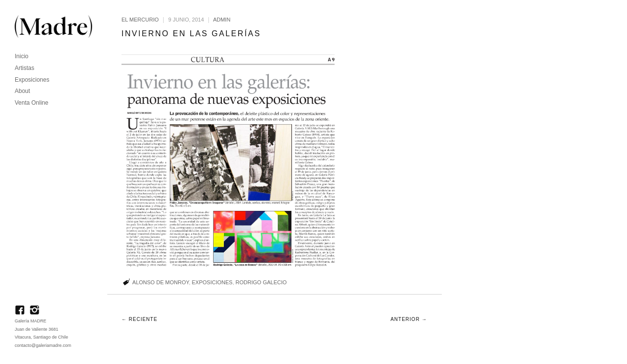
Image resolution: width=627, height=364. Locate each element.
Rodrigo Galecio (261, 282)
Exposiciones (32, 80)
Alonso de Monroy (160, 282)
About (22, 91)
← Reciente (139, 319)
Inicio (22, 56)
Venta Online (32, 103)
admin (222, 20)
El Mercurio (140, 20)
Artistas (24, 68)
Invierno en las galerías (191, 34)
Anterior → (409, 319)
